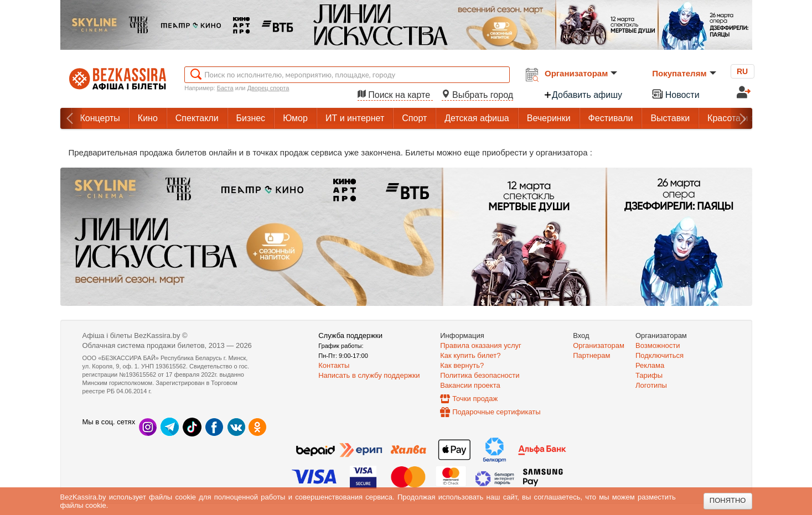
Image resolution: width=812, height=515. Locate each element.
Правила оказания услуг (481, 345)
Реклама (650, 365)
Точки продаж (475, 399)
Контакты (334, 365)
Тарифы (649, 375)
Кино (148, 118)
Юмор (295, 118)
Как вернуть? (462, 365)
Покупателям (684, 73)
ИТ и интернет (355, 118)
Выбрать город (478, 95)
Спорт (414, 118)
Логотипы (651, 385)
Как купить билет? (470, 355)
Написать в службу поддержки (369, 375)
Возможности (658, 345)
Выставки (670, 118)
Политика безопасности (480, 375)
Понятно (728, 500)
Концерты (100, 118)
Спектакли (197, 118)
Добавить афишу (583, 95)
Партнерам (591, 355)
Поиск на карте (395, 95)
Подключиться (660, 355)
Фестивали (611, 118)
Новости (675, 94)
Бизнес (251, 118)
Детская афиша (477, 118)
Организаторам (581, 73)
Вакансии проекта (470, 385)
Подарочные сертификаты (496, 412)
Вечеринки (549, 118)
